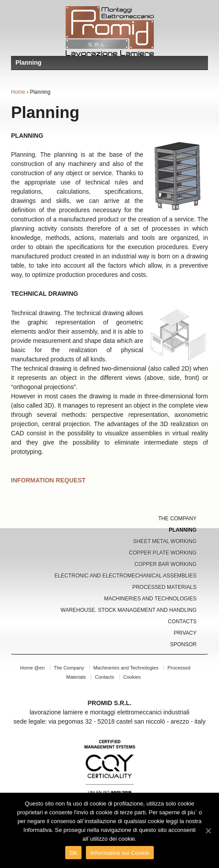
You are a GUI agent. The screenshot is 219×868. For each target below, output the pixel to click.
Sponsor (183, 644)
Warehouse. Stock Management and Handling (129, 610)
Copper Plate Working (163, 553)
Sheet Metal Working (165, 541)
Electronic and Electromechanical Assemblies (126, 576)
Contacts (182, 622)
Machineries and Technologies (150, 599)
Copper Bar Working (165, 564)
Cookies (132, 677)
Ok (73, 853)
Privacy (185, 633)
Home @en (32, 668)
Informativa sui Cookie (120, 853)
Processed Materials (164, 587)
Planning (183, 530)
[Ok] (208, 831)
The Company (177, 519)
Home (18, 92)
